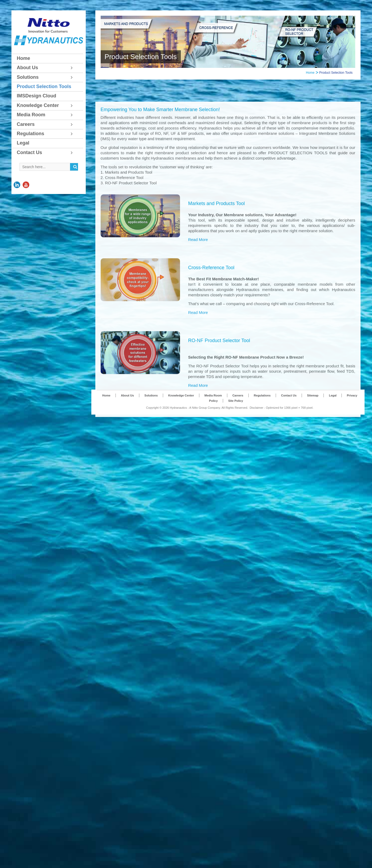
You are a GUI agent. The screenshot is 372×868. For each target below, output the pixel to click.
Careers (238, 413)
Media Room (213, 413)
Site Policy (236, 418)
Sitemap (313, 413)
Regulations (262, 413)
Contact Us (289, 413)
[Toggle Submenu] (74, 68)
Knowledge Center (181, 413)
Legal (333, 413)
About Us (127, 413)
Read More (198, 393)
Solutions (151, 413)
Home (310, 73)
